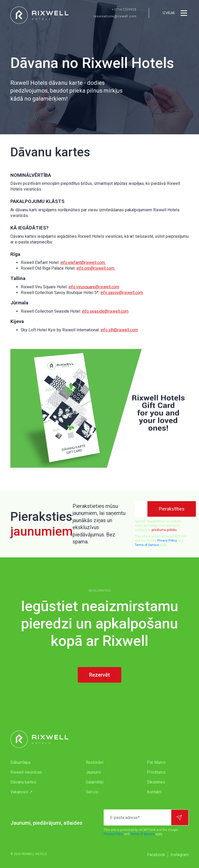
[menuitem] (38, 762)
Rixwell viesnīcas (26, 772)
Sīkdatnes (156, 782)
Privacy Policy (167, 541)
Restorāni (95, 762)
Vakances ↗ (21, 792)
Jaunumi (93, 772)
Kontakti (154, 792)
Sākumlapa (20, 762)
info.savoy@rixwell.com (122, 293)
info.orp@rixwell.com (96, 268)
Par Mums (156, 762)
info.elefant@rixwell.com (83, 262)
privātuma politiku (164, 530)
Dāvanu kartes (23, 782)
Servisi (92, 792)
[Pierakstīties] (172, 509)
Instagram (180, 855)
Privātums (156, 772)
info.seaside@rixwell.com (105, 311)
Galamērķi (95, 782)
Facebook (156, 855)
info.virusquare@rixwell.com (94, 287)
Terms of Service (147, 545)
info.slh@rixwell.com (119, 330)
